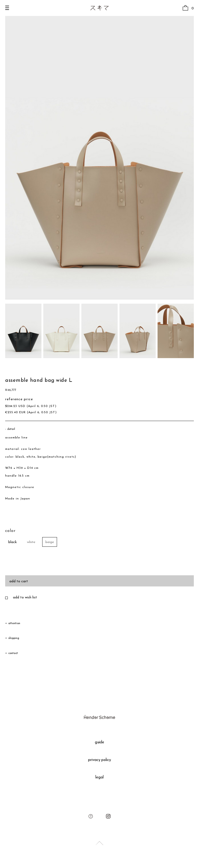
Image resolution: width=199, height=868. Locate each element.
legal (99, 777)
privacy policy (100, 760)
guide (100, 742)
